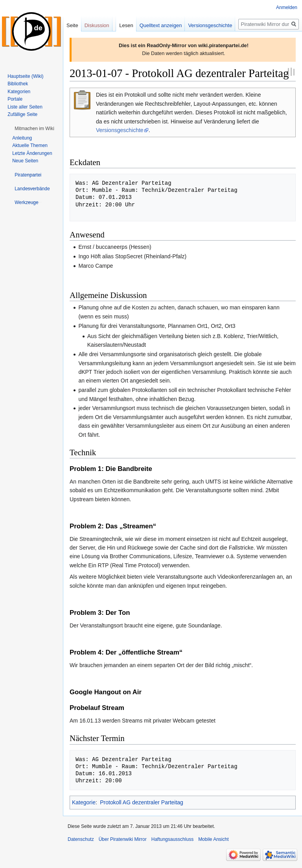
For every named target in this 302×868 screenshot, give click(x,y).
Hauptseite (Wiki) (25, 76)
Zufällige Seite (22, 114)
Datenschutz (81, 839)
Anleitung (22, 138)
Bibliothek (18, 84)
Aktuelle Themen (30, 145)
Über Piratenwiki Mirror (123, 839)
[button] (34, 129)
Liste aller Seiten (25, 107)
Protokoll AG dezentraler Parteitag (142, 802)
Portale (15, 99)
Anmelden (287, 7)
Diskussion (97, 25)
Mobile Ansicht (213, 839)
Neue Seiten (25, 161)
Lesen (126, 25)
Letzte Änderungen (32, 153)
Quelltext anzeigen (161, 25)
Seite (72, 25)
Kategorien (19, 92)
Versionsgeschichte (120, 130)
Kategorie (84, 802)
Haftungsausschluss (172, 839)
